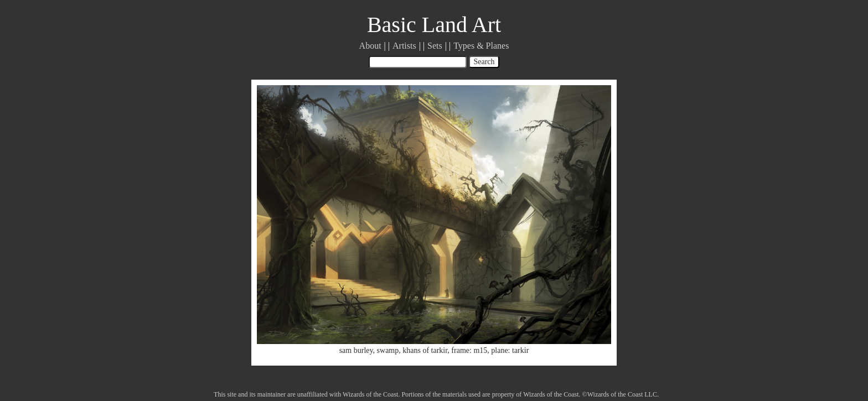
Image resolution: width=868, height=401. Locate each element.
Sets (435, 46)
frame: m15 (469, 350)
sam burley (356, 350)
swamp (388, 350)
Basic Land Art (434, 25)
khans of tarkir (425, 350)
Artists (404, 46)
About (370, 46)
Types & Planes (481, 46)
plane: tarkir (510, 350)
